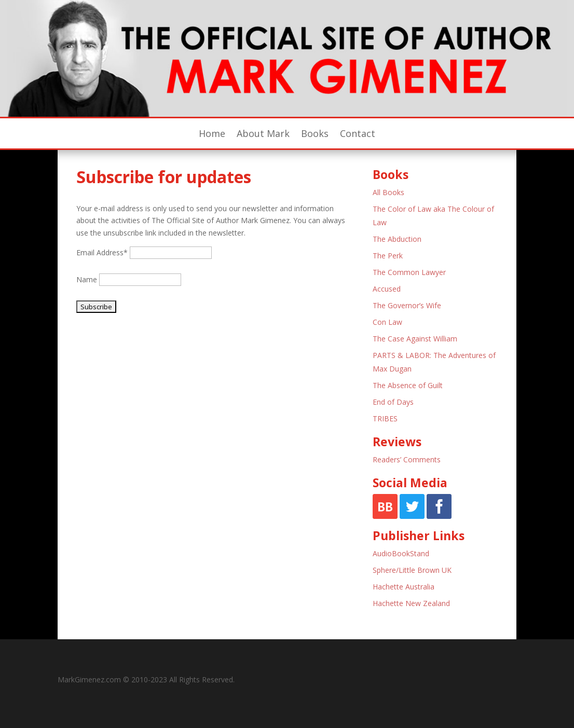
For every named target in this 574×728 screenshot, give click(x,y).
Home (212, 135)
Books (315, 135)
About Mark (263, 135)
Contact (358, 135)
